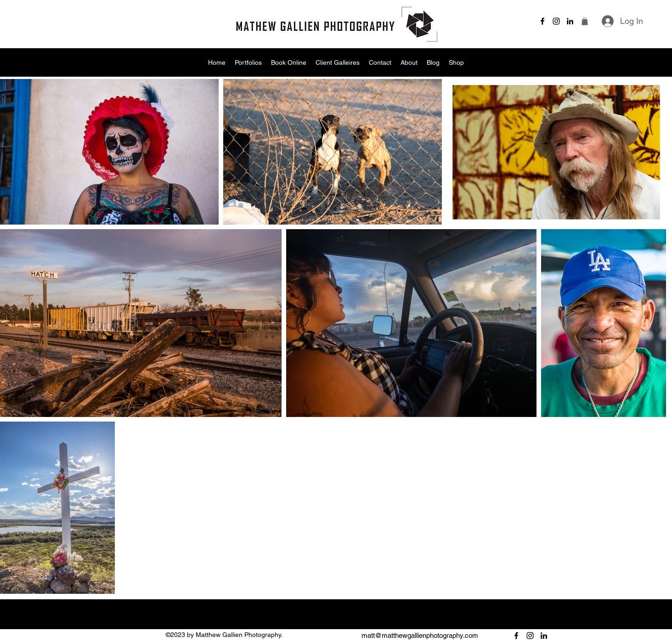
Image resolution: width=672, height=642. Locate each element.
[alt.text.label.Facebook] (542, 21)
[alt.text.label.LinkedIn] (570, 21)
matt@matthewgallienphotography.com (420, 635)
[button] (585, 21)
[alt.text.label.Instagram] (556, 21)
